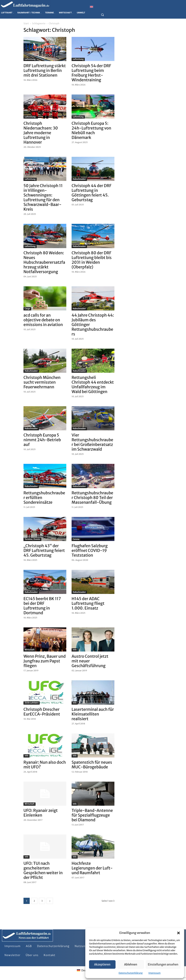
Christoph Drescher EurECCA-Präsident (42, 712)
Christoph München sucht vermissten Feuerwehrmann (42, 382)
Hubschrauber (79, 179)
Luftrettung (30, 59)
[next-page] (50, 901)
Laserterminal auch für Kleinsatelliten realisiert (93, 714)
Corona (76, 539)
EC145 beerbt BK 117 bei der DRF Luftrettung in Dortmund (42, 606)
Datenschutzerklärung (131, 973)
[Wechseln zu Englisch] (91, 7)
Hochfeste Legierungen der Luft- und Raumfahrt (92, 868)
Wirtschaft (29, 650)
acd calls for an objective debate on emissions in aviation (43, 320)
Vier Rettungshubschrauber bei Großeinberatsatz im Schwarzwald (92, 442)
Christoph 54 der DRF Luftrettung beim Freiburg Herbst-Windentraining (91, 73)
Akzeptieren (102, 964)
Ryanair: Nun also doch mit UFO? (45, 765)
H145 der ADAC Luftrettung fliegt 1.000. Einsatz (88, 603)
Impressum (155, 973)
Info (75, 650)
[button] (178, 933)
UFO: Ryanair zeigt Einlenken (41, 813)
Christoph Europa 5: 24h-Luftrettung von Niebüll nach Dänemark (91, 130)
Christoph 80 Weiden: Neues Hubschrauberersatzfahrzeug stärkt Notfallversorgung (44, 262)
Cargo (27, 309)
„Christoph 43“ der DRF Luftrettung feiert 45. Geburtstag (44, 551)
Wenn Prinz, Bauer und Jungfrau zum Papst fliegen (45, 661)
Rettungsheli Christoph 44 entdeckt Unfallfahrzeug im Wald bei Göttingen (93, 385)
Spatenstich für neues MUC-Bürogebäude (92, 765)
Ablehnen (131, 964)
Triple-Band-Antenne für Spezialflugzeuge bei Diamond (92, 815)
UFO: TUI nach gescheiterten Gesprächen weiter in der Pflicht (43, 870)
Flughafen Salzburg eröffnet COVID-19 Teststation (90, 551)
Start (26, 23)
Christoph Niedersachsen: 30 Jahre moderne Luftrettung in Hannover (41, 133)
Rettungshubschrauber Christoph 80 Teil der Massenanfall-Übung (92, 498)
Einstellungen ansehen (163, 964)
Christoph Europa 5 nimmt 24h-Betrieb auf (42, 440)
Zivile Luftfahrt (32, 703)
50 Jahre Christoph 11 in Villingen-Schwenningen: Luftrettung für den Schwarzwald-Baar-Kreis (43, 197)
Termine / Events (32, 539)
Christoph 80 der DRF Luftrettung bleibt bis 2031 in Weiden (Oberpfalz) (92, 260)
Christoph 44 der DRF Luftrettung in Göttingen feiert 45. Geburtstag (91, 193)
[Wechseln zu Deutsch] (84, 970)
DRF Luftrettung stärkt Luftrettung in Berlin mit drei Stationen (45, 70)
